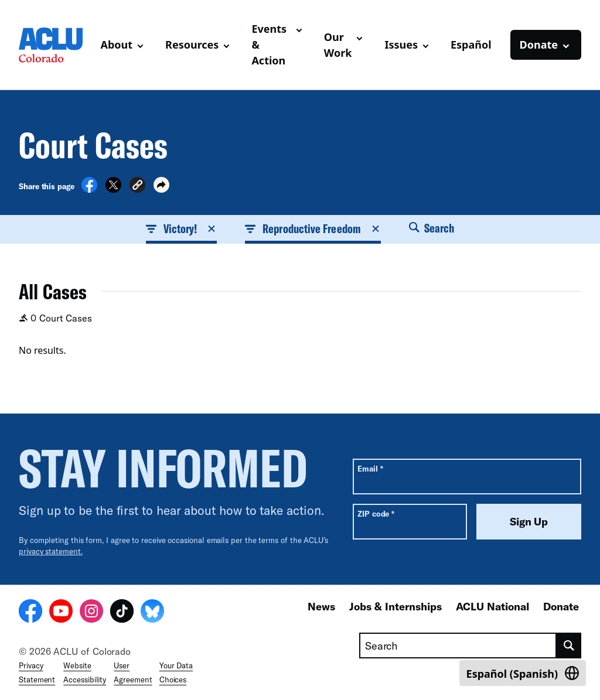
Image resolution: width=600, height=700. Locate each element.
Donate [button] (539, 45)
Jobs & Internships (396, 606)
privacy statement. (51, 551)
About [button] (117, 45)
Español (471, 45)
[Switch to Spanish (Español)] (523, 673)
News (321, 606)
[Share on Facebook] (89, 189)
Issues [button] (401, 45)
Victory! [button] (182, 228)
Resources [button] (192, 45)
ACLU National (492, 606)
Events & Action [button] (269, 45)
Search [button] (432, 228)
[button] (137, 187)
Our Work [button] (338, 45)
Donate (561, 606)
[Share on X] (113, 189)
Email (370, 468)
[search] (569, 646)
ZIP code (376, 513)
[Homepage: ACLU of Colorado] (55, 45)
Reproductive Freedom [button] (313, 228)
